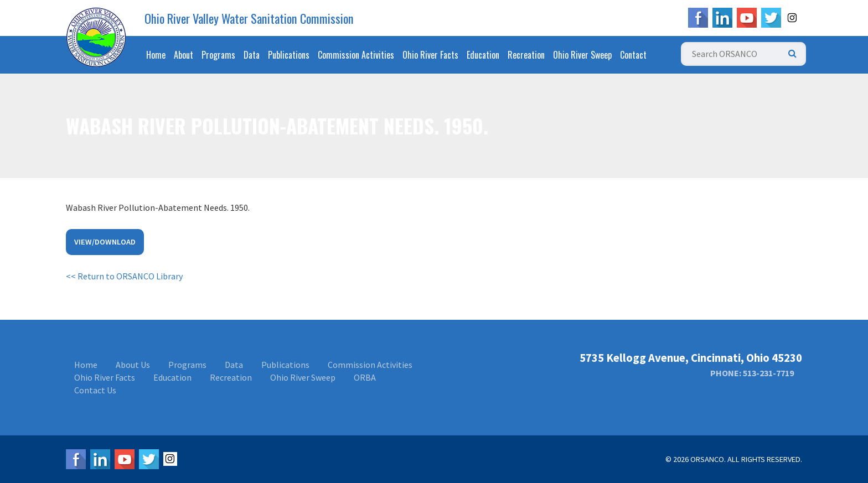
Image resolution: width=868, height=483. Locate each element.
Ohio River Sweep (582, 55)
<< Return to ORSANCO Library (124, 276)
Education (483, 55)
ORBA (365, 377)
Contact (633, 55)
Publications (289, 55)
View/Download (105, 242)
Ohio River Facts (430, 55)
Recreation (526, 55)
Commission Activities (356, 55)
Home (156, 55)
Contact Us (95, 390)
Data (252, 55)
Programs (218, 55)
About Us (133, 365)
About (184, 55)
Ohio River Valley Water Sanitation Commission (249, 18)
